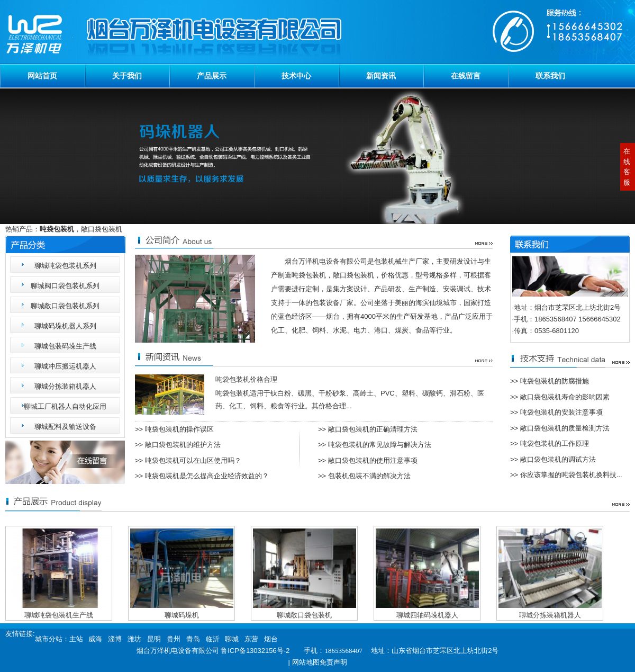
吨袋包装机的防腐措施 (555, 381)
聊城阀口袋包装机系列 (65, 286)
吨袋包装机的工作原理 (555, 443)
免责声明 (333, 662)
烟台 (271, 639)
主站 (76, 639)
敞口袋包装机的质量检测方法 (565, 428)
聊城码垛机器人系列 (65, 326)
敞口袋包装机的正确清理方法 (373, 429)
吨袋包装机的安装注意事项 (561, 412)
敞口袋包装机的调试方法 (558, 459)
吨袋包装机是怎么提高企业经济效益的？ (207, 476)
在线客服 (627, 167)
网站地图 (306, 662)
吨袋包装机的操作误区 (179, 429)
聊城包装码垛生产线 (65, 346)
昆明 (154, 639)
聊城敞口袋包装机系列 (65, 306)
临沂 (213, 639)
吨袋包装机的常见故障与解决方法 (380, 445)
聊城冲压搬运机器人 (65, 366)
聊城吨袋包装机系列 (65, 266)
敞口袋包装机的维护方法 (183, 445)
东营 (251, 639)
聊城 (232, 639)
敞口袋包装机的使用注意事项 (373, 460)
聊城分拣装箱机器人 (65, 386)
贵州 (174, 639)
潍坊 (134, 639)
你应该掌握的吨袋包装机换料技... (571, 475)
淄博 (115, 639)
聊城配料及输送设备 (65, 427)
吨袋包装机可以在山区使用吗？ (193, 460)
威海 (95, 639)
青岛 (193, 639)
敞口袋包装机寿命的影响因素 (565, 397)
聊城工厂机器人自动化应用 (65, 406)
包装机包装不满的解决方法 (369, 476)
